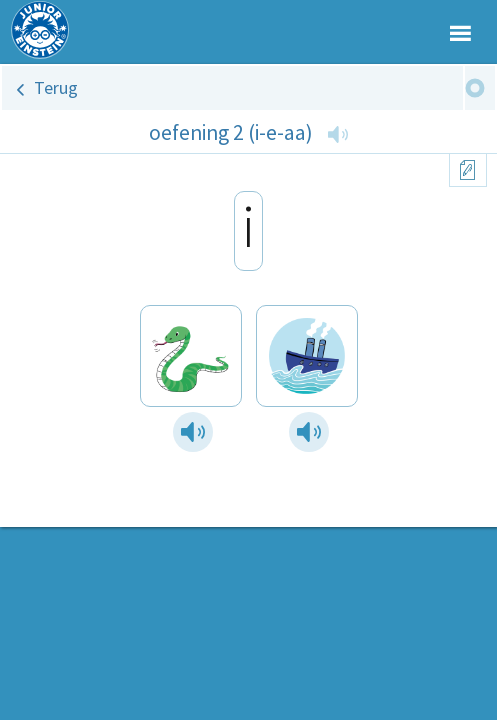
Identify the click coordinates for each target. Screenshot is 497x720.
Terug (56, 87)
